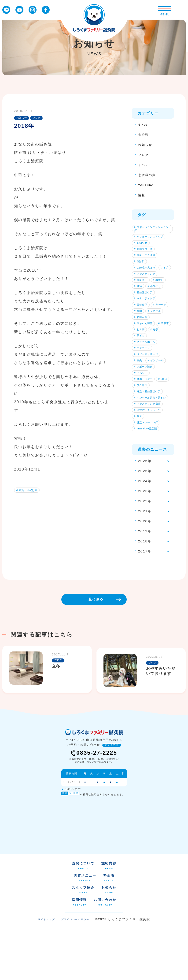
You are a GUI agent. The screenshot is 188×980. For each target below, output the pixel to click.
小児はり (158, 304)
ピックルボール (146, 378)
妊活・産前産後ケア (149, 436)
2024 (139, 429)
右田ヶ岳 (142, 349)
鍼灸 (139, 400)
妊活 (139, 304)
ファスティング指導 (149, 451)
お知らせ (146, 145)
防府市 (140, 363)
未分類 (144, 135)
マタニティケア (146, 319)
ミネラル (142, 341)
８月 (139, 283)
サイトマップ (46, 974)
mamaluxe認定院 (147, 481)
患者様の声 (148, 175)
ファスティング (146, 290)
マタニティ (143, 385)
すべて (144, 125)
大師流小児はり (146, 275)
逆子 (139, 371)
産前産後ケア (145, 312)
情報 (142, 195)
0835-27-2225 (94, 807)
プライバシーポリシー (75, 974)
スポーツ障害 (145, 407)
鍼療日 (162, 297)
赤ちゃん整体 (145, 356)
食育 (139, 466)
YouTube (147, 185)
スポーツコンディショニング (152, 230)
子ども (156, 371)
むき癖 (159, 363)
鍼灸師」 (142, 297)
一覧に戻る (109, 653)
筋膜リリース (145, 253)
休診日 (140, 268)
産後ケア (142, 334)
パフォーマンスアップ (150, 239)
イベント (146, 165)
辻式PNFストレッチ (149, 459)
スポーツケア (145, 422)
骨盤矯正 (142, 327)
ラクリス (158, 429)
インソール (159, 400)
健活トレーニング (147, 473)
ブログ (144, 155)
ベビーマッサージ (147, 393)
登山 (160, 334)
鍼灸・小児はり (28, 491)
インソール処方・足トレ (152, 444)
